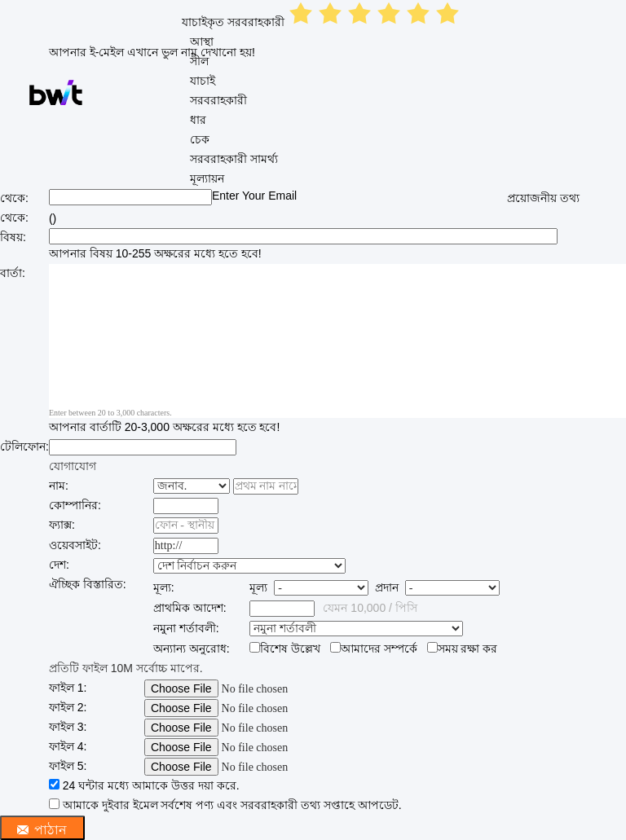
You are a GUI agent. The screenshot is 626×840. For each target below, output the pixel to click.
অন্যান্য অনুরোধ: (192, 649)
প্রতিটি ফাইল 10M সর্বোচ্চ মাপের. (126, 668)
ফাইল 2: (68, 707)
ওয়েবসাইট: (75, 545)
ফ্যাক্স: (62, 525)
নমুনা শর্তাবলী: (186, 628)
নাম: (59, 486)
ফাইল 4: (68, 746)
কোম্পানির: (75, 505)
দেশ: (59, 565)
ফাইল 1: (68, 688)
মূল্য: (164, 587)
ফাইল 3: (68, 727)
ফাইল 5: (68, 766)
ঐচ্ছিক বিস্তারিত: (88, 584)
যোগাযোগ (73, 466)
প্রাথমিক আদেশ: (190, 608)
